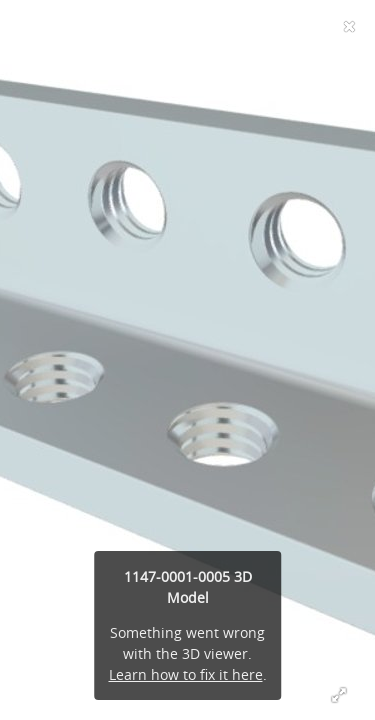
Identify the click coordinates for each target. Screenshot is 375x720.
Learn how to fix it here (186, 674)
